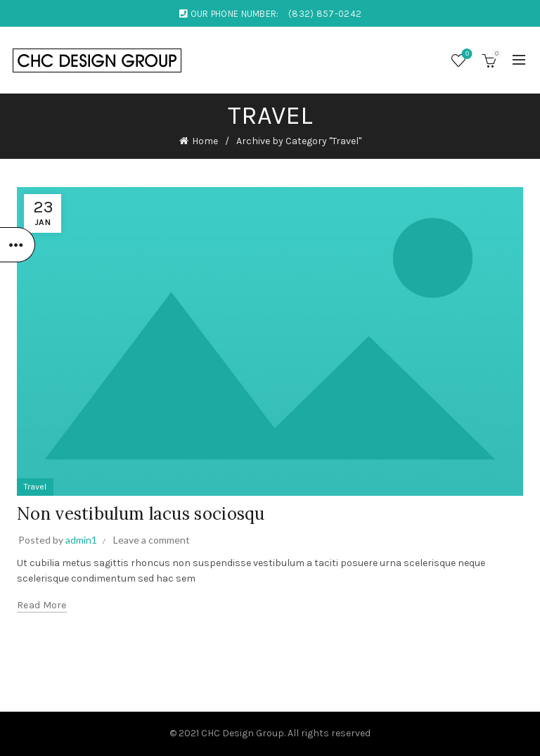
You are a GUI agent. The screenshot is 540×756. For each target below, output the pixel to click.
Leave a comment (152, 540)
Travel (35, 487)
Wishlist (466, 55)
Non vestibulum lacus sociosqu (141, 514)
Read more (42, 605)
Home (205, 141)
